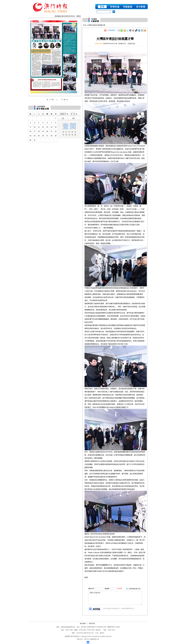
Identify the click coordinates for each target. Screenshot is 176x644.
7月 (63, 118)
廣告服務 (83, 623)
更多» (139, 589)
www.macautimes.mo (68, 627)
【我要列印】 (122, 44)
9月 (74, 118)
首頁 (85, 25)
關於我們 (92, 623)
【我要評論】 (131, 44)
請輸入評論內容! (115, 598)
